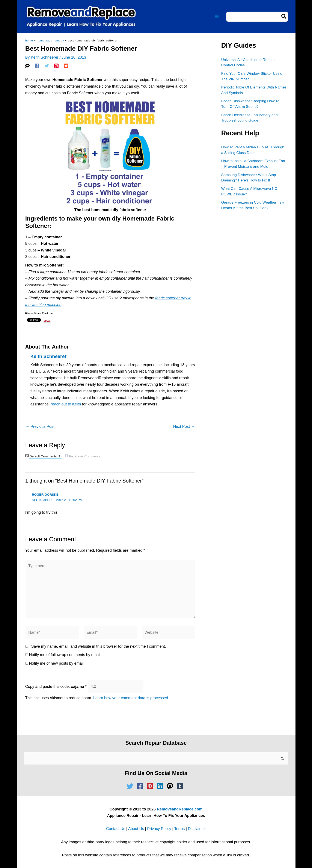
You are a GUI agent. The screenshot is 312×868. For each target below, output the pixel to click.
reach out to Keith (66, 404)
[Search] (284, 17)
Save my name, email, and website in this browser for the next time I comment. (99, 646)
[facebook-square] (141, 786)
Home (29, 40)
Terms (180, 829)
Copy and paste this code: (56, 686)
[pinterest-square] (151, 786)
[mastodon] (171, 786)
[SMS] (27, 66)
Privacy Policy (159, 829)
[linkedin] (161, 786)
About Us (136, 829)
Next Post (184, 426)
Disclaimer (197, 829)
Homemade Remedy (50, 40)
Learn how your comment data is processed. (131, 698)
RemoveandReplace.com (180, 809)
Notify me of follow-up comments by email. (65, 655)
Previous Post (40, 426)
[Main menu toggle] (217, 17)
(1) (45, 456)
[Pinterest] (56, 66)
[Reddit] (66, 66)
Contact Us (116, 829)
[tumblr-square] (181, 786)
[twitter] (131, 786)
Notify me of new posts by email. (57, 663)
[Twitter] (47, 66)
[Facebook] (37, 66)
